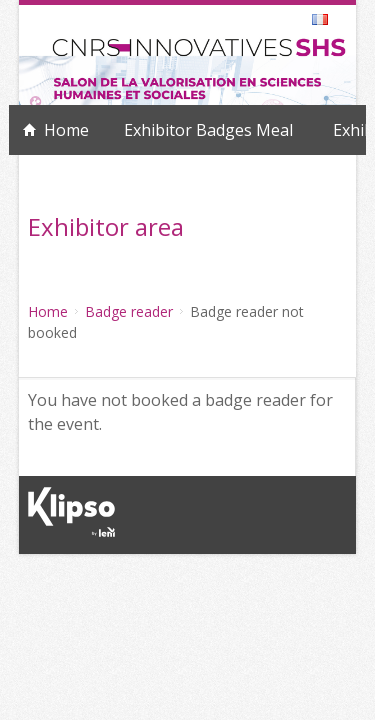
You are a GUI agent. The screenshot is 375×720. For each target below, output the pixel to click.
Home (66, 130)
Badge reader (129, 311)
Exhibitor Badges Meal (208, 130)
